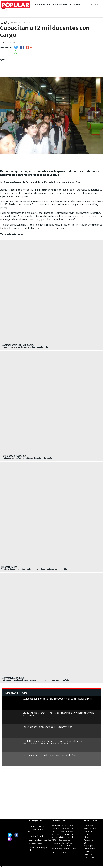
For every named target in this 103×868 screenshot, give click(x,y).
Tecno (40, 844)
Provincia (40, 5)
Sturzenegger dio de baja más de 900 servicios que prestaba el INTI (57, 699)
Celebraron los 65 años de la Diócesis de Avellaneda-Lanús (27, 458)
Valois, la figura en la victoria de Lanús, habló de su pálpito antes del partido (34, 569)
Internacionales (44, 840)
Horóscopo (42, 848)
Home (32, 826)
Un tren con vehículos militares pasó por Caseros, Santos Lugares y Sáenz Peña (35, 680)
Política (51, 5)
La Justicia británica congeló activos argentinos (47, 727)
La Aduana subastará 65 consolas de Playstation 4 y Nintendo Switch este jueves (58, 714)
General (33, 844)
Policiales (63, 5)
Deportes (75, 5)
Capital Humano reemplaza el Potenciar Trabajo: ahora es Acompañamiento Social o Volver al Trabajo (52, 742)
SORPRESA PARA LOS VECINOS (13, 678)
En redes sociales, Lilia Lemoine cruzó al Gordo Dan (49, 755)
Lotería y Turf (32, 849)
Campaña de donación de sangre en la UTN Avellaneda (25, 347)
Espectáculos (35, 840)
